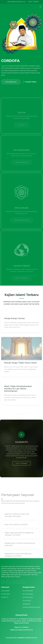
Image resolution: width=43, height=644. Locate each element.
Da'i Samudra (27, 601)
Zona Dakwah (5, 591)
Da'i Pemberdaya (28, 594)
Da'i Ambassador (28, 591)
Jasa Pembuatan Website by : (19, 640)
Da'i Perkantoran (28, 597)
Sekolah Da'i (26, 604)
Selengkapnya (11, 82)
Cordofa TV (5, 597)
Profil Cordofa (5, 594)
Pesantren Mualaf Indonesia (31, 607)
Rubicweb (30, 640)
